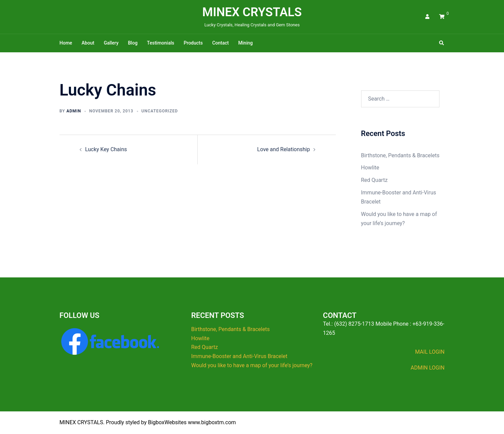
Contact (220, 43)
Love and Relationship (283, 149)
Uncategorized (160, 111)
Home (66, 43)
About (88, 43)
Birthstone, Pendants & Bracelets (400, 155)
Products (193, 43)
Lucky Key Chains (106, 149)
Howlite (370, 168)
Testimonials (161, 43)
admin (74, 111)
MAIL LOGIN (430, 352)
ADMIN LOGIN (428, 368)
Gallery (111, 43)
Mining (245, 43)
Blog (133, 43)
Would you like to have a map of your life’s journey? (252, 365)
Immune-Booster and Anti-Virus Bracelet (239, 356)
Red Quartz (374, 180)
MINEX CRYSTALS (252, 12)
